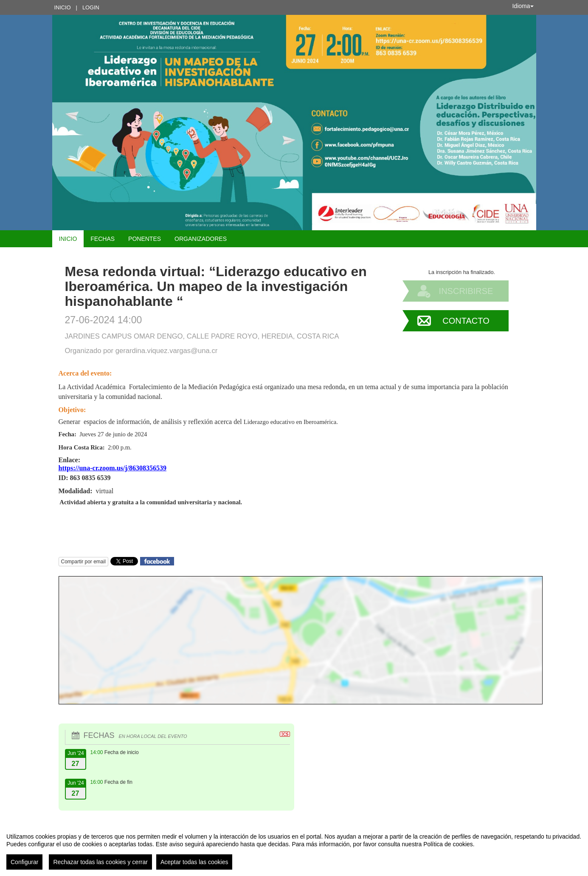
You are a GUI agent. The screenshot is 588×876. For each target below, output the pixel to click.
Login (91, 7)
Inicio (63, 7)
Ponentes (145, 239)
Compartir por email (83, 562)
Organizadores (201, 239)
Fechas (103, 239)
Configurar (24, 862)
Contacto (466, 321)
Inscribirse (466, 291)
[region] (294, 848)
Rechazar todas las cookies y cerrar (100, 862)
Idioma (523, 6)
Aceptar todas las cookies (194, 862)
